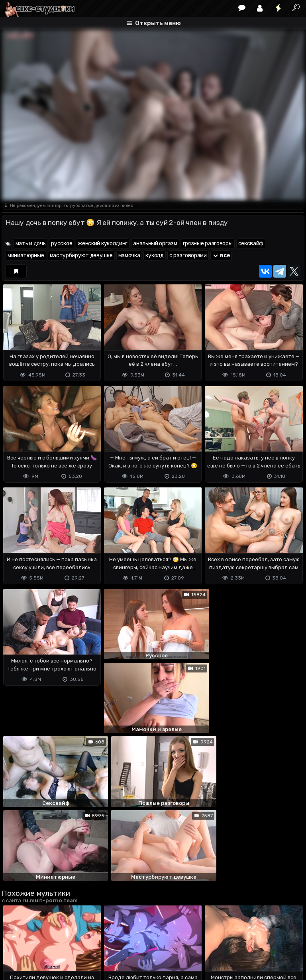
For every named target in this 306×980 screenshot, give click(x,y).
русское (62, 244)
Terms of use (43, 942)
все (221, 255)
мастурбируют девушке (81, 255)
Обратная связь (85, 942)
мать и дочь (31, 244)
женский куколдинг (103, 244)
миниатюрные (26, 255)
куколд (154, 255)
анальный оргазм (155, 244)
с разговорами (188, 255)
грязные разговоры (208, 244)
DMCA (14, 942)
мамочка (129, 255)
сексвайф (251, 244)
